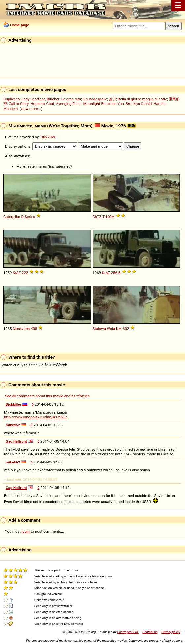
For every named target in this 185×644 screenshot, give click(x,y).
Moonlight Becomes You (104, 104)
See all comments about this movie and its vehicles (47, 396)
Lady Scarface (34, 99)
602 (126, 329)
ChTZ (97, 217)
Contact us (150, 632)
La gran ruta (71, 99)
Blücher (53, 99)
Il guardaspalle (95, 99)
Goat (50, 104)
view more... (31, 109)
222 (25, 273)
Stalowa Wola (104, 329)
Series (30, 217)
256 (114, 273)
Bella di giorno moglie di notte (142, 99)
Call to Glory (19, 104)
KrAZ (17, 273)
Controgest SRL (128, 632)
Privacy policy (171, 632)
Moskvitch (21, 329)
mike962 (13, 425)
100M (110, 217)
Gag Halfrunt (16, 441)
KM (119, 329)
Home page (19, 25)
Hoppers (37, 104)
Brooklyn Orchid (139, 104)
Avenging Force (69, 104)
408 (34, 329)
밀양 (112, 99)
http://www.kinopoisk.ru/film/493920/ (35, 417)
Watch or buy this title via (34, 365)
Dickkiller (48, 137)
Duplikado (12, 99)
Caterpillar (12, 217)
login (26, 531)
